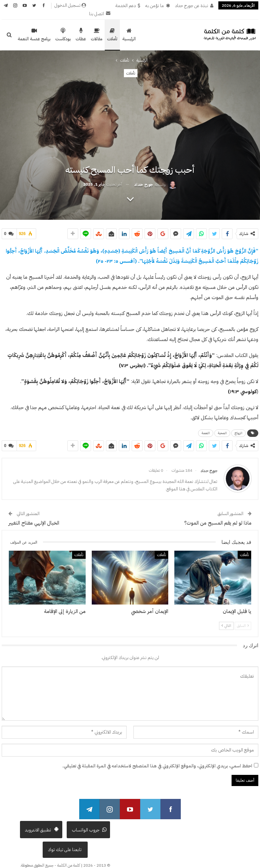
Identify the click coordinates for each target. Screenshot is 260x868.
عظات (81, 35)
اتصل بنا (100, 14)
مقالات (96, 35)
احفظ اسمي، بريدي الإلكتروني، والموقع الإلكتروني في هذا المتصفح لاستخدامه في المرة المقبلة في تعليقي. (157, 766)
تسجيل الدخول (70, 5)
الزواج (239, 433)
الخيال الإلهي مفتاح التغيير (34, 523)
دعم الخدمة (128, 6)
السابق (243, 626)
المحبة (222, 433)
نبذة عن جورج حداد (194, 6)
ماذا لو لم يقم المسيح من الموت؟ (218, 523)
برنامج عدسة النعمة (34, 35)
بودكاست (63, 35)
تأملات (112, 35)
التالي (226, 626)
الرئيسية (129, 35)
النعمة (206, 433)
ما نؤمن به (158, 6)
